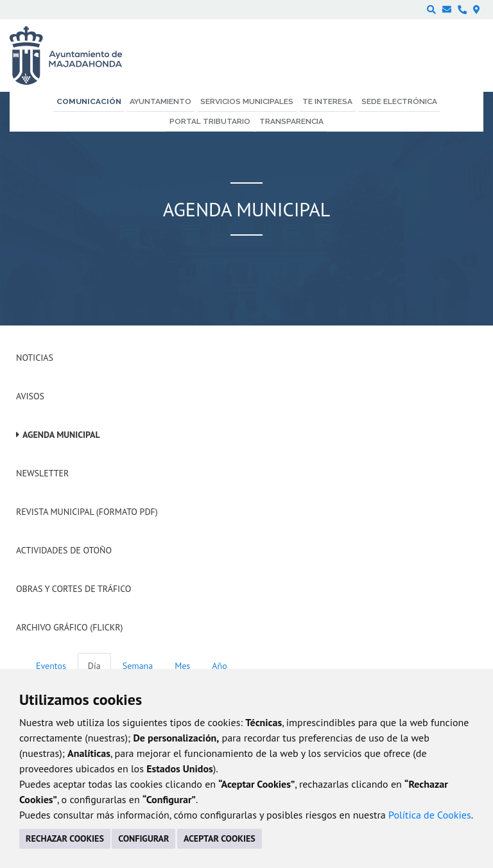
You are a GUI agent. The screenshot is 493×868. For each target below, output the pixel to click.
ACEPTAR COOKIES (220, 838)
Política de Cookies (430, 815)
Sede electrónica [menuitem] (399, 101)
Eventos (51, 666)
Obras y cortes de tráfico (74, 589)
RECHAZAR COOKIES (65, 838)
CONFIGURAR (143, 838)
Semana (138, 666)
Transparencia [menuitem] (291, 121)
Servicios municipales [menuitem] (247, 101)
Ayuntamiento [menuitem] (160, 101)
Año (219, 666)
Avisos (30, 396)
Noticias (35, 358)
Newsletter (42, 473)
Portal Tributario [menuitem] (210, 121)
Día (94, 666)
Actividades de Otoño (64, 550)
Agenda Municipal (61, 435)
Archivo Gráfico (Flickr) (70, 627)
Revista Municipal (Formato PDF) (87, 512)
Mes (182, 666)
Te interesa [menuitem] (327, 101)
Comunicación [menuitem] (89, 101)
